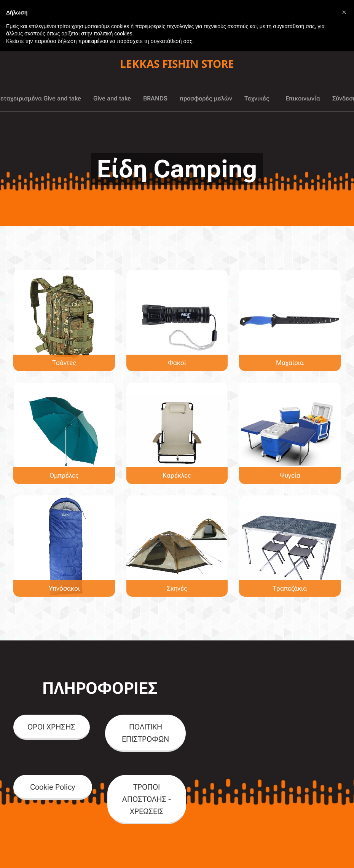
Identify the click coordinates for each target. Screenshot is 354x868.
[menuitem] (45, 99)
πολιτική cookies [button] (113, 33)
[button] (344, 12)
